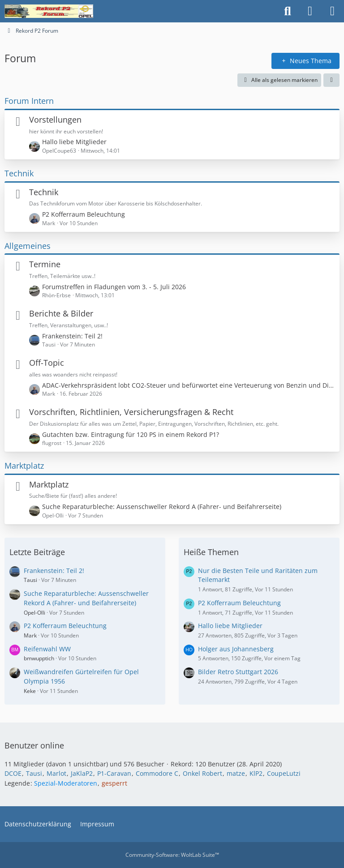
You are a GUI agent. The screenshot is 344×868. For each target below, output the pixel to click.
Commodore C (157, 773)
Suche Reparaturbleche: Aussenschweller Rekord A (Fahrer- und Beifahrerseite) (162, 507)
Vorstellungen (55, 120)
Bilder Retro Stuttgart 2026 (238, 672)
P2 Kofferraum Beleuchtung (84, 214)
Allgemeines (28, 246)
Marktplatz (24, 466)
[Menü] (332, 11)
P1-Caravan (114, 773)
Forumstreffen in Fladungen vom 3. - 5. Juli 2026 (114, 287)
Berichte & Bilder (61, 313)
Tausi (30, 580)
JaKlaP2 (82, 773)
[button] (331, 80)
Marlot (56, 773)
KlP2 (256, 773)
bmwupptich (39, 658)
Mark (30, 635)
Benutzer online (34, 745)
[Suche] (288, 11)
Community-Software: (172, 855)
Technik (19, 173)
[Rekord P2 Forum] (49, 11)
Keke (30, 691)
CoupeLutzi (284, 773)
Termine (45, 264)
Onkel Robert (202, 773)
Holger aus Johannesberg (236, 649)
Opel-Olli (34, 613)
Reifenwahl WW (47, 649)
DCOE (13, 773)
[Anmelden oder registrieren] (310, 11)
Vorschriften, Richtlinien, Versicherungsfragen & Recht (131, 412)
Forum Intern (29, 101)
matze (236, 773)
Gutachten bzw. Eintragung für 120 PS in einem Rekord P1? (131, 434)
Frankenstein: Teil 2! (72, 336)
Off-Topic (47, 363)
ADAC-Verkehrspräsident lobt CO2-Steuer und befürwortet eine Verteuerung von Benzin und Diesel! (189, 385)
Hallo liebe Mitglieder (74, 142)
